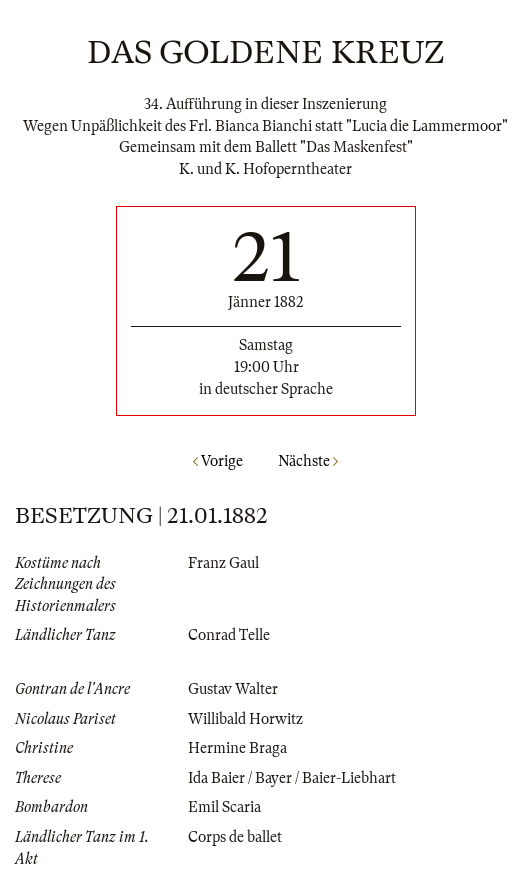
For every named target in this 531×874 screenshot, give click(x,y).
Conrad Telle (229, 635)
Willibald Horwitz (245, 719)
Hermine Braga (237, 748)
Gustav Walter (233, 689)
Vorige (218, 461)
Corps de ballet (235, 837)
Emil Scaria (224, 807)
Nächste (308, 461)
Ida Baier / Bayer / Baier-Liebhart (292, 778)
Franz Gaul (223, 563)
